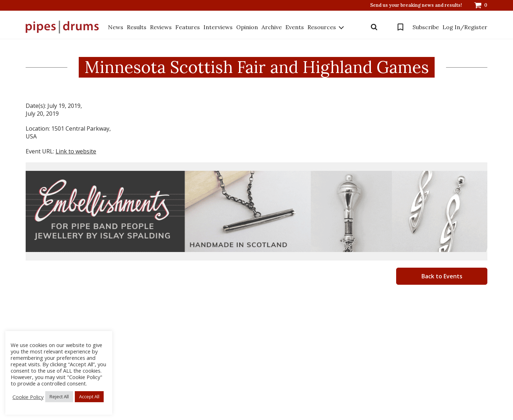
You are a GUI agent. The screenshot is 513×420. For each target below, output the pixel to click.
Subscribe (426, 27)
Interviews (218, 27)
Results (137, 27)
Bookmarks (400, 27)
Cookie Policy (28, 397)
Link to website (76, 151)
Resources (322, 27)
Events (295, 27)
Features (188, 27)
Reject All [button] (59, 397)
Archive (272, 27)
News (116, 27)
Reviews (161, 27)
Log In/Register (465, 27)
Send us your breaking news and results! (416, 5)
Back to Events (442, 276)
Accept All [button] (89, 397)
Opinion (247, 27)
